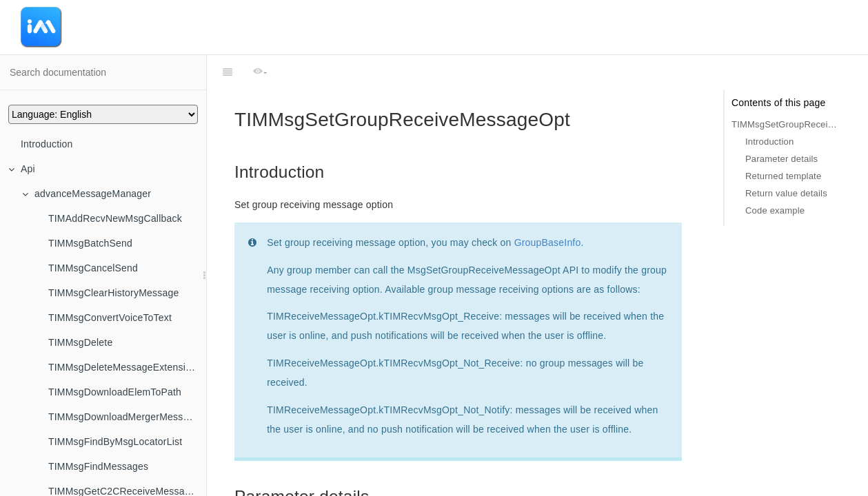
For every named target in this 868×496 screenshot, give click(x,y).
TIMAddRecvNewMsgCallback (115, 218)
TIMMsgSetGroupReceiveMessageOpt (786, 124)
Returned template (783, 176)
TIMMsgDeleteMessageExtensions (125, 367)
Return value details (786, 193)
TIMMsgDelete (80, 342)
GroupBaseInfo (548, 208)
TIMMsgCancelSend (93, 268)
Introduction (47, 144)
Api (22, 169)
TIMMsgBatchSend (90, 243)
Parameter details (781, 159)
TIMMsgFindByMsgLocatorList (115, 442)
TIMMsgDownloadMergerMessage (124, 417)
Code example (775, 210)
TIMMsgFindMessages (98, 466)
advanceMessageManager (87, 194)
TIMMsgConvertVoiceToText (110, 318)
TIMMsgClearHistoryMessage (113, 293)
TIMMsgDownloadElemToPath (115, 392)
